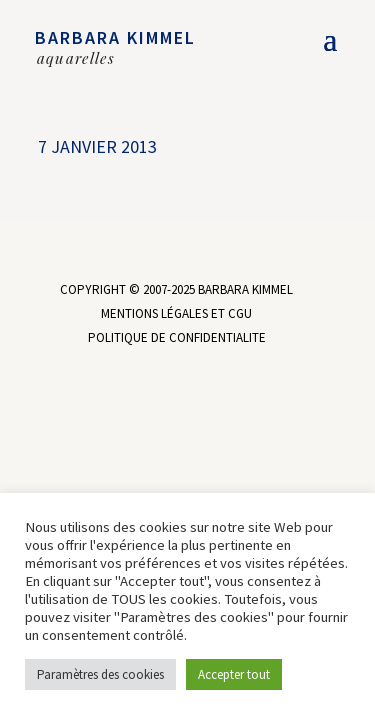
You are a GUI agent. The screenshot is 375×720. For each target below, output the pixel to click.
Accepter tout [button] (234, 674)
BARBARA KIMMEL (115, 37)
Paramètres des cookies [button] (100, 674)
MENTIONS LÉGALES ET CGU (176, 313)
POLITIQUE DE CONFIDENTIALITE (177, 337)
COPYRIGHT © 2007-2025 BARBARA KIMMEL (176, 289)
